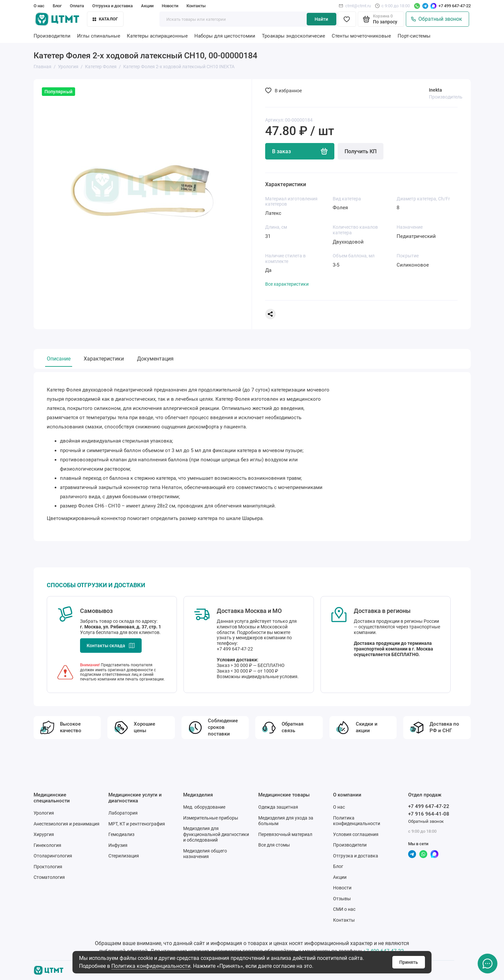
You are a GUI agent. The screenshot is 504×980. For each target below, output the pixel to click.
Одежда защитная (278, 807)
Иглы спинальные (99, 36)
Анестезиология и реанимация (67, 824)
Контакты (196, 6)
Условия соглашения (356, 834)
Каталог (105, 19)
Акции (147, 6)
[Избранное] (347, 19)
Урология (44, 813)
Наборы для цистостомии (225, 36)
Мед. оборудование (204, 807)
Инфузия (118, 845)
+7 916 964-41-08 (429, 814)
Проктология (48, 867)
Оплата (77, 6)
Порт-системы (414, 36)
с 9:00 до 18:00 (392, 6)
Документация (155, 359)
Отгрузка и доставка (112, 6)
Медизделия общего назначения (205, 854)
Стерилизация (124, 856)
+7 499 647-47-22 (455, 6)
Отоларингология (53, 856)
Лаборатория (123, 813)
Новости (170, 6)
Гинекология (47, 845)
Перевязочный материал (285, 834)
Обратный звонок (437, 19)
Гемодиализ (121, 834)
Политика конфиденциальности (151, 966)
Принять (409, 962)
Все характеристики (287, 284)
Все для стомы (274, 845)
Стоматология (49, 877)
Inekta (435, 90)
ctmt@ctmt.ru (355, 6)
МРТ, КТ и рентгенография (137, 824)
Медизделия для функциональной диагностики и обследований (216, 834)
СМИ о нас (344, 909)
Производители (52, 36)
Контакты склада (111, 646)
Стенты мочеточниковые (361, 36)
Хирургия (44, 834)
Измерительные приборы (211, 818)
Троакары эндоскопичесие (294, 36)
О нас (39, 6)
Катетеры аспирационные (157, 36)
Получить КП (361, 151)
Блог (57, 6)
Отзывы (342, 899)
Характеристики (104, 359)
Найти (321, 19)
